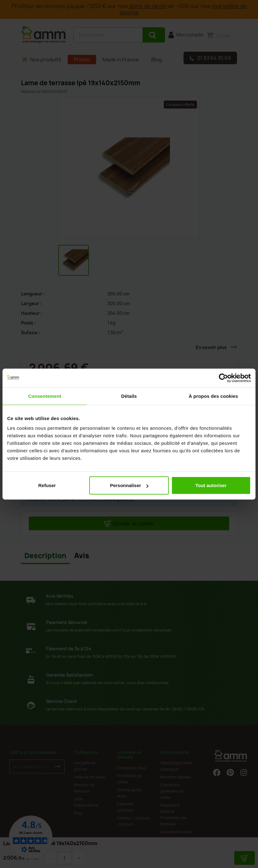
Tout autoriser (211, 485)
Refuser (47, 485)
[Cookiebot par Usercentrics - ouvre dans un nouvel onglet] (223, 378)
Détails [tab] (129, 396)
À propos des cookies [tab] (213, 396)
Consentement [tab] (45, 396)
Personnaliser (129, 485)
